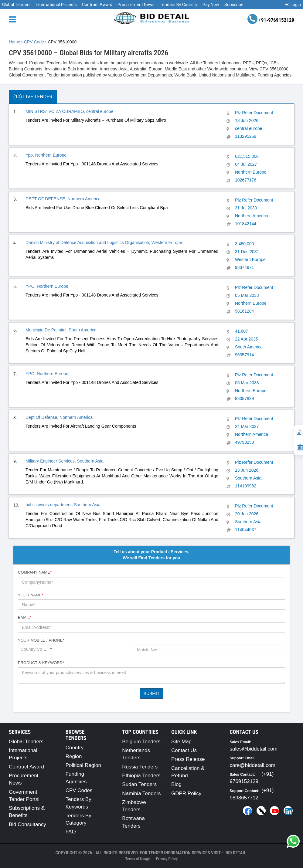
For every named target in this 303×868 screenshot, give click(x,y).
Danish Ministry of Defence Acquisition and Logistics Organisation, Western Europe (104, 242)
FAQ (71, 832)
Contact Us (184, 750)
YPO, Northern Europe (47, 286)
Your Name (31, 595)
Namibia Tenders (141, 793)
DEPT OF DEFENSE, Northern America (63, 199)
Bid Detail (236, 853)
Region (74, 756)
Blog (176, 784)
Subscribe (234, 5)
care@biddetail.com (253, 765)
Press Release (188, 759)
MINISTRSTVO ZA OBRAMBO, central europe (69, 111)
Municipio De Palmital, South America (61, 330)
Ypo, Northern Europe (46, 155)
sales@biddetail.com (254, 749)
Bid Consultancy (27, 824)
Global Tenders (16, 5)
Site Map (181, 742)
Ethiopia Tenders (141, 776)
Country (75, 748)
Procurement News (136, 5)
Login (293, 5)
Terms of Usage (138, 859)
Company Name (35, 572)
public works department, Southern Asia (63, 505)
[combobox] (36, 650)
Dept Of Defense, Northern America (59, 417)
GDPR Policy (186, 793)
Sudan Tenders (139, 784)
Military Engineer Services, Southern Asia (65, 461)
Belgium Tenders (141, 742)
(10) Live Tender (33, 97)
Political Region (83, 765)
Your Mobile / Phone (41, 640)
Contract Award (97, 5)
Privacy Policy (167, 859)
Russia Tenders (140, 767)
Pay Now (211, 5)
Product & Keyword (41, 663)
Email (25, 617)
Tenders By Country (179, 5)
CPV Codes (79, 790)
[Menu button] (14, 19)
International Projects (56, 5)
